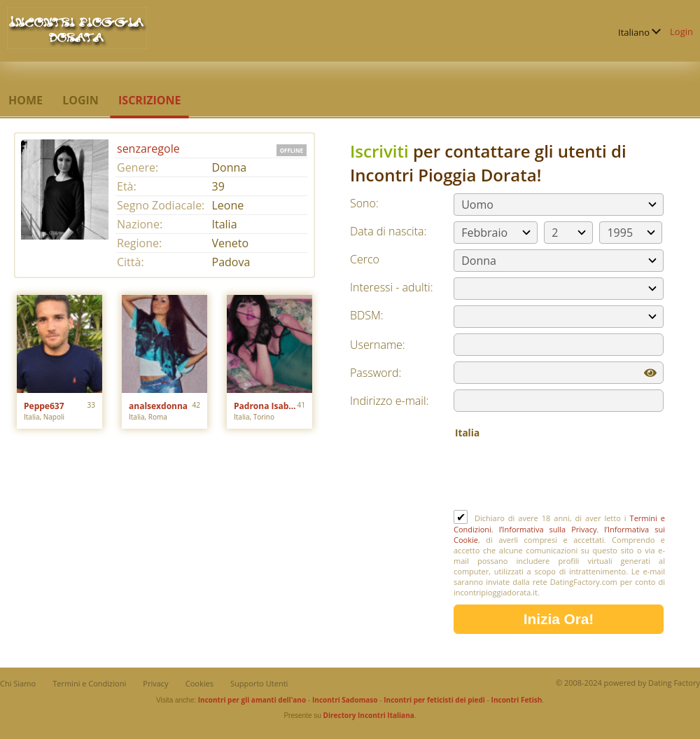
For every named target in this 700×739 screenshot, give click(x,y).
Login (681, 32)
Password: (376, 373)
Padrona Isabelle (266, 406)
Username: (378, 345)
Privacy (155, 683)
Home (26, 100)
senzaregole (148, 149)
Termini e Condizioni (89, 683)
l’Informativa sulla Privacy (548, 529)
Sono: (364, 203)
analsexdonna (158, 406)
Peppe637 (44, 406)
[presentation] (560, 476)
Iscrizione (149, 100)
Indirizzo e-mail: (389, 401)
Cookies (199, 683)
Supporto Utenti (259, 683)
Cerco (365, 259)
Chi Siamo (18, 683)
